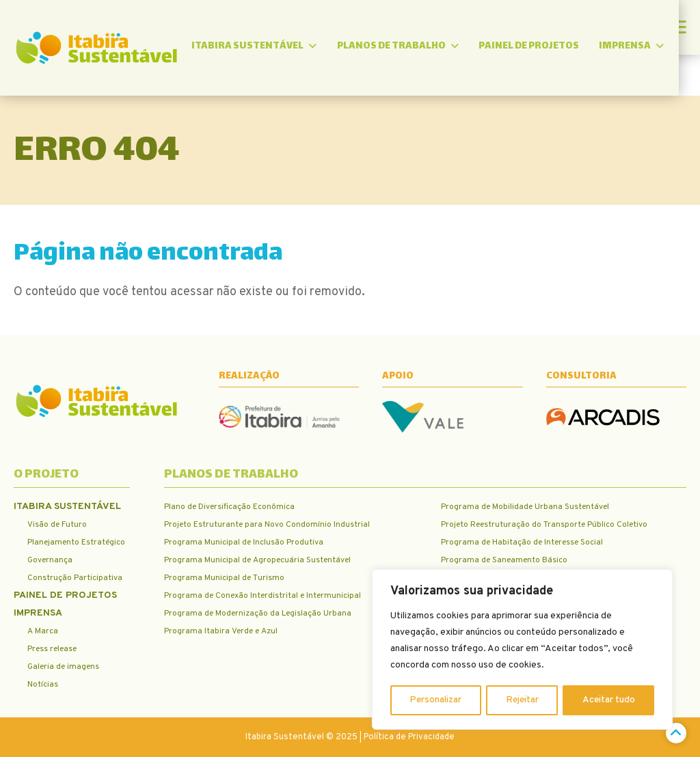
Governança (50, 560)
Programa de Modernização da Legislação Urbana (258, 614)
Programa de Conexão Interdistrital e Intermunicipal (262, 596)
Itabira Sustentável (273, 47)
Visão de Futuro (57, 525)
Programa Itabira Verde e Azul (221, 631)
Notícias (43, 685)
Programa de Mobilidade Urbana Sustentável (525, 507)
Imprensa (653, 47)
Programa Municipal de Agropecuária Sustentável (257, 560)
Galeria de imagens (63, 667)
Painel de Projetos (550, 47)
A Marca (43, 631)
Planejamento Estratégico (76, 542)
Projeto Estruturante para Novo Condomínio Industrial (267, 525)
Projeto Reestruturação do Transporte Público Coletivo (544, 525)
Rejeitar (522, 700)
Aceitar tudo (609, 700)
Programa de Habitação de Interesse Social (522, 542)
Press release (52, 649)
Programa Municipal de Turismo (224, 578)
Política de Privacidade (409, 737)
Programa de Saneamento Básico (504, 560)
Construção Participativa (75, 578)
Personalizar (436, 700)
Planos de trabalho (418, 47)
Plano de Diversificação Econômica (229, 507)
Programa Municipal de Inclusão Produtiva (244, 542)
